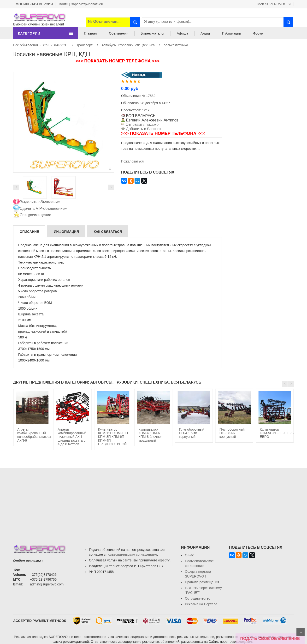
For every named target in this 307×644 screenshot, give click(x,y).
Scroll (301, 632)
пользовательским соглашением (132, 554)
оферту (164, 560)
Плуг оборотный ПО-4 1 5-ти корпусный (192, 433)
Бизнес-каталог (153, 33)
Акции (205, 33)
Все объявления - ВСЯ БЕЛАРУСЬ (40, 45)
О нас (189, 555)
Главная (90, 33)
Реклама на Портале (201, 604)
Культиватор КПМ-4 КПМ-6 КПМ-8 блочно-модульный (150, 435)
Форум (258, 33)
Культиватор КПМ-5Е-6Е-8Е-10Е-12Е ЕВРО (278, 433)
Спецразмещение (35, 215)
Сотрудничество (198, 598)
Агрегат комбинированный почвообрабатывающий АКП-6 (36, 435)
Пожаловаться (132, 161)
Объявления (119, 33)
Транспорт (84, 45)
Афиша (183, 33)
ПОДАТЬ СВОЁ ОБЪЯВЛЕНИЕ (270, 639)
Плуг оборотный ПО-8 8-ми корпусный (232, 433)
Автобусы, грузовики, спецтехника (128, 45)
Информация (66, 232)
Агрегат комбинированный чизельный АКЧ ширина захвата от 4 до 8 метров (72, 437)
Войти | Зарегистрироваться (81, 4)
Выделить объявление (40, 202)
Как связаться (108, 232)
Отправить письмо (142, 124)
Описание (29, 232)
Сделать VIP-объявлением (44, 208)
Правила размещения (202, 582)
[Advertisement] (268, 81)
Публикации (231, 33)
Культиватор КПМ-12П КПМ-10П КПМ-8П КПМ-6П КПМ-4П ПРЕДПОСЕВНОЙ (113, 437)
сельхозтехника (176, 45)
